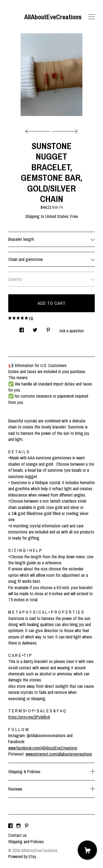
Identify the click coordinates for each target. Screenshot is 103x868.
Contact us (17, 835)
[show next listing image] (64, 130)
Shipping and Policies (26, 842)
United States (57, 216)
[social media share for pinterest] (48, 328)
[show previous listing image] (39, 130)
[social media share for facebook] (22, 328)
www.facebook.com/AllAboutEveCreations (43, 748)
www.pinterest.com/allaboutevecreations (59, 754)
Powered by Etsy (22, 856)
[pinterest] (27, 826)
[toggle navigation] (91, 17)
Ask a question (72, 331)
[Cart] (87, 850)
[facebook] (10, 826)
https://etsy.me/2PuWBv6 (29, 717)
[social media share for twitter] (35, 328)
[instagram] (19, 826)
